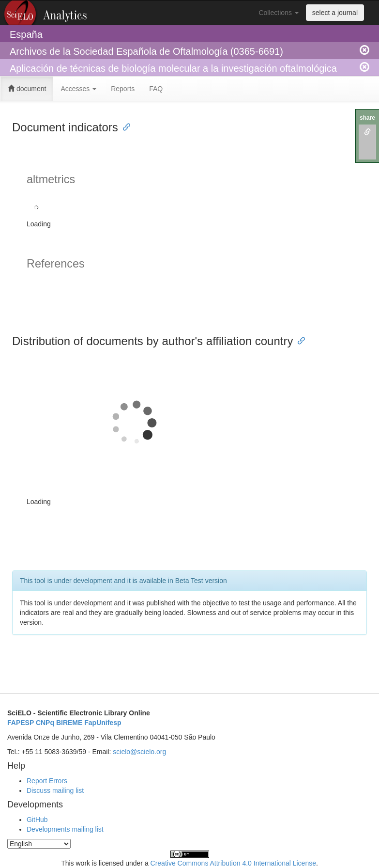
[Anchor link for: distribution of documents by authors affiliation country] (299, 340)
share (367, 118)
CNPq (45, 723)
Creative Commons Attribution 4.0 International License (233, 863)
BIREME (69, 723)
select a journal (335, 13)
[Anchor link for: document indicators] (124, 126)
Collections (278, 13)
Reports (123, 89)
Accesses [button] (78, 89)
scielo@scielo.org (139, 752)
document (27, 89)
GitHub (37, 820)
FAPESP (21, 723)
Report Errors (47, 781)
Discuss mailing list (55, 790)
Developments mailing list (65, 829)
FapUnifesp (103, 723)
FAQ (156, 89)
